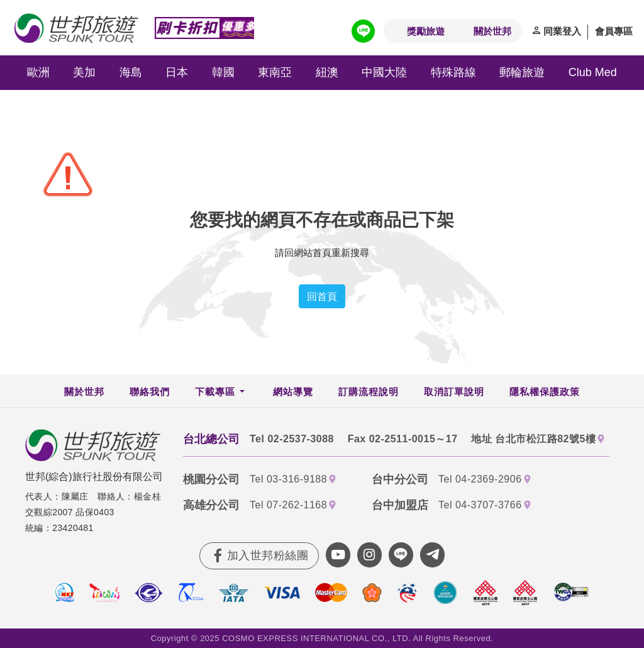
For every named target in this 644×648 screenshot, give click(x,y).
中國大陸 (384, 72)
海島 (131, 72)
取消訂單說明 (454, 392)
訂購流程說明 (369, 392)
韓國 (223, 72)
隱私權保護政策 (545, 392)
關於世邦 (492, 31)
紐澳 (327, 72)
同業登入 (562, 31)
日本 (177, 72)
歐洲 (38, 72)
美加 (84, 72)
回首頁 (322, 296)
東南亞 (275, 72)
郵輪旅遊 (522, 72)
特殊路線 (453, 72)
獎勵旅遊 (426, 31)
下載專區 (215, 392)
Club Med (593, 72)
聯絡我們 (150, 392)
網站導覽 (293, 392)
